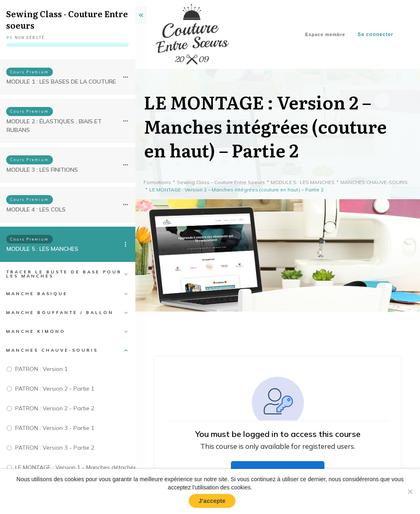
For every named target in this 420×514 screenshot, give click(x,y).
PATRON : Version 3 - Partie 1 (55, 428)
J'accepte (212, 501)
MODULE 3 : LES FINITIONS (42, 170)
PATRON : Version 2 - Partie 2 (55, 408)
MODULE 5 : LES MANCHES (42, 249)
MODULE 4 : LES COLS (36, 209)
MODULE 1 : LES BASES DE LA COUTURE (61, 82)
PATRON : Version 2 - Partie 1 (55, 389)
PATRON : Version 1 (41, 369)
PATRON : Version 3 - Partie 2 (55, 448)
